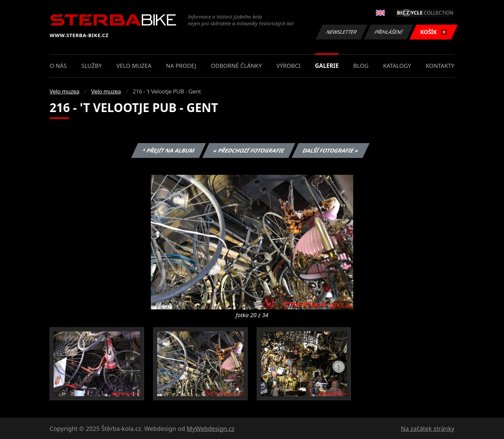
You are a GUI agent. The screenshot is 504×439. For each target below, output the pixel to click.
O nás (58, 66)
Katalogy (397, 66)
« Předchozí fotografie (249, 150)
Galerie (327, 66)
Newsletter (341, 32)
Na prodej (181, 66)
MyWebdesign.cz (211, 429)
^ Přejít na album (169, 150)
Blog (361, 66)
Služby (92, 66)
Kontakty (440, 66)
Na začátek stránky (428, 429)
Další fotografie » (331, 150)
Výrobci (288, 66)
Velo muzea (134, 66)
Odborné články (236, 66)
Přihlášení (388, 32)
